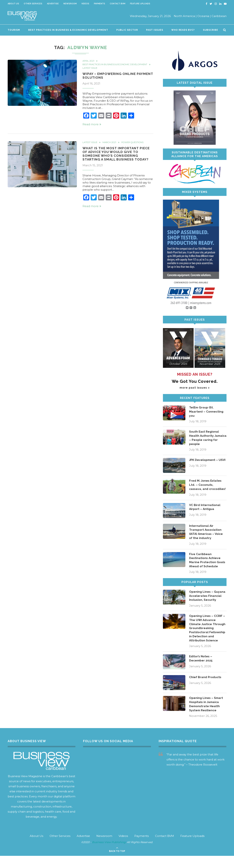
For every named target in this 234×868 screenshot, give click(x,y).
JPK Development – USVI (204, 463)
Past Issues (155, 30)
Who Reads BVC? (183, 30)
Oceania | (204, 16)
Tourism (14, 30)
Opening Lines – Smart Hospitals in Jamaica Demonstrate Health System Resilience (207, 716)
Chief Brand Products (205, 689)
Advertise (53, 4)
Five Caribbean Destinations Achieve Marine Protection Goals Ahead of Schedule (208, 566)
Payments (100, 4)
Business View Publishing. (109, 855)
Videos (85, 4)
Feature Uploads (140, 4)
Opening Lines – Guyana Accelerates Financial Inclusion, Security (208, 602)
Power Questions (134, 146)
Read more (92, 127)
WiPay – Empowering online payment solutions (110, 79)
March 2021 (110, 146)
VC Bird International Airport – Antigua (205, 512)
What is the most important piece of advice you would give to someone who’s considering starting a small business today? (117, 157)
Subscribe (211, 30)
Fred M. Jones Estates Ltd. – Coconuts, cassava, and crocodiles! (206, 488)
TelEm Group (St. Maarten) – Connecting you (207, 412)
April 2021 (89, 61)
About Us (13, 4)
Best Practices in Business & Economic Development (68, 30)
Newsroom (70, 4)
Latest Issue (90, 71)
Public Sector (127, 30)
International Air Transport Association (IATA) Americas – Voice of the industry (207, 537)
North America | (185, 16)
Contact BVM (118, 4)
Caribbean (219, 16)
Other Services (33, 4)
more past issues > (195, 388)
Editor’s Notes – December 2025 (201, 670)
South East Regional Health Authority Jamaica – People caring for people (205, 438)
